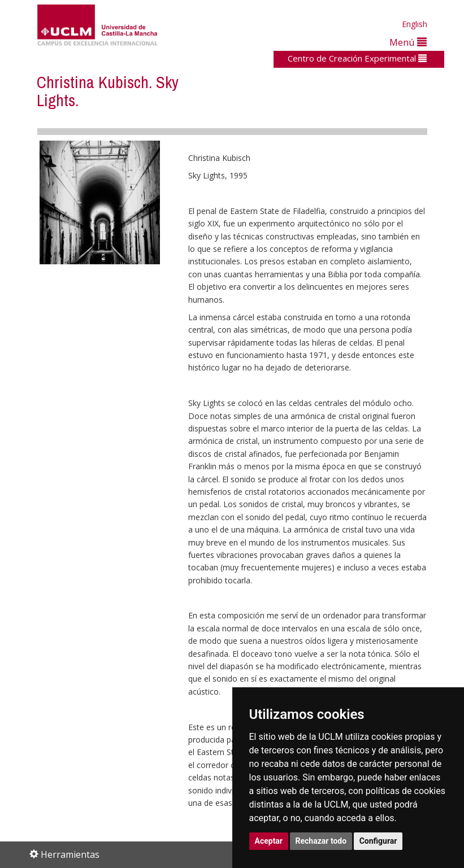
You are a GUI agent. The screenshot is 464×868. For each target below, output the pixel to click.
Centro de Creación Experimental (357, 58)
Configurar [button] (378, 841)
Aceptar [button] (269, 841)
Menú (408, 42)
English (415, 24)
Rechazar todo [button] (321, 841)
